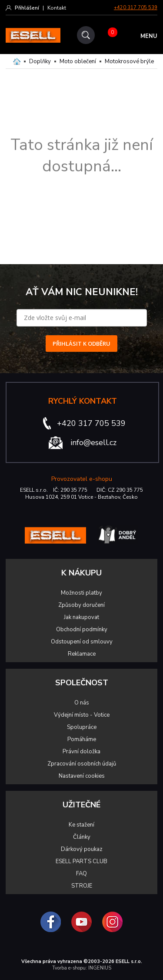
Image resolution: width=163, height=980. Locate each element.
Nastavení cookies (82, 776)
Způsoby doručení (81, 605)
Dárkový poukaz (82, 849)
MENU (149, 36)
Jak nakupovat (81, 617)
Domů (17, 61)
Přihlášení (27, 8)
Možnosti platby (81, 593)
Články (82, 837)
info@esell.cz (93, 442)
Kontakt (57, 8)
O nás (82, 703)
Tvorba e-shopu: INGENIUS (82, 968)
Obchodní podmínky (82, 630)
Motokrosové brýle (129, 61)
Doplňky (40, 61)
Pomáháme (82, 739)
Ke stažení (81, 825)
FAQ (81, 874)
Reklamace (82, 654)
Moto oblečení (78, 61)
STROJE (82, 886)
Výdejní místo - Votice (82, 715)
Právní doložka (81, 752)
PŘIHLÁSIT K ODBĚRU (81, 344)
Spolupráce (82, 727)
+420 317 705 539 (136, 8)
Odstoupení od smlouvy (82, 642)
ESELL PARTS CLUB (81, 861)
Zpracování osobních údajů (82, 764)
